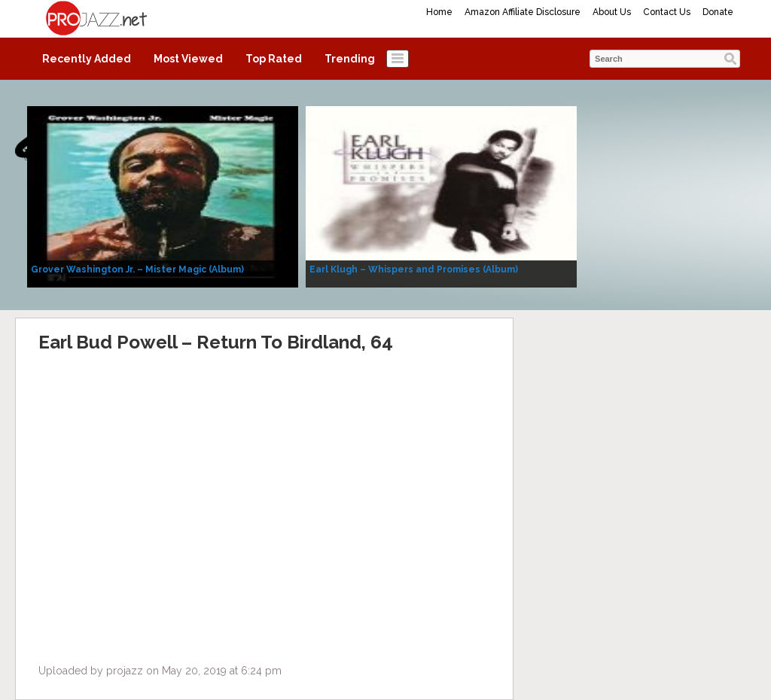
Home (439, 12)
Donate (718, 12)
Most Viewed (188, 59)
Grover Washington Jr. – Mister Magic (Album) (137, 269)
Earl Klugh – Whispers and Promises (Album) (414, 269)
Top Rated (274, 59)
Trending (350, 59)
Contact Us (667, 12)
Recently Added (87, 59)
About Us (612, 12)
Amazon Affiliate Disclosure (523, 12)
